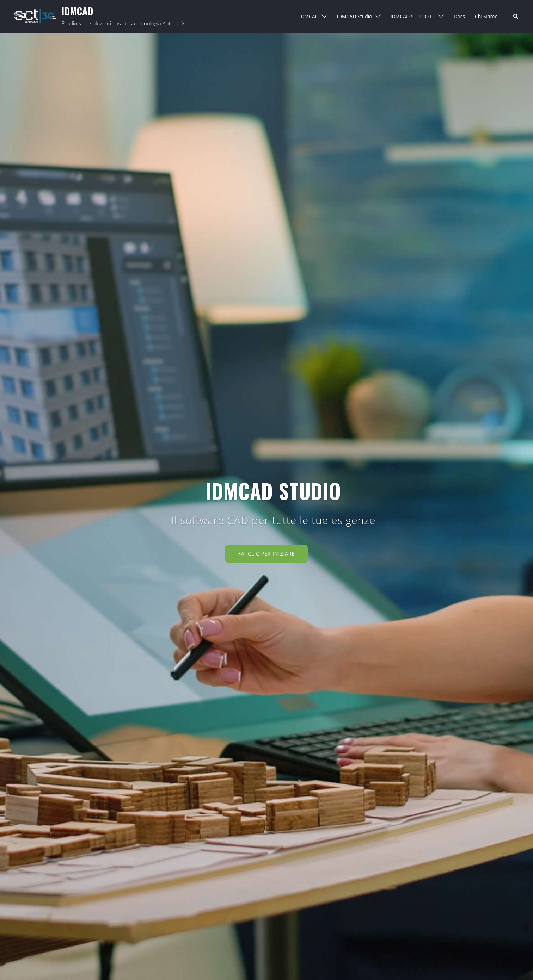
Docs (459, 16)
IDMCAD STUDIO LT (413, 16)
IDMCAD (77, 11)
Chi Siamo (486, 16)
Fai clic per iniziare (266, 554)
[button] (516, 17)
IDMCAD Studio (355, 16)
